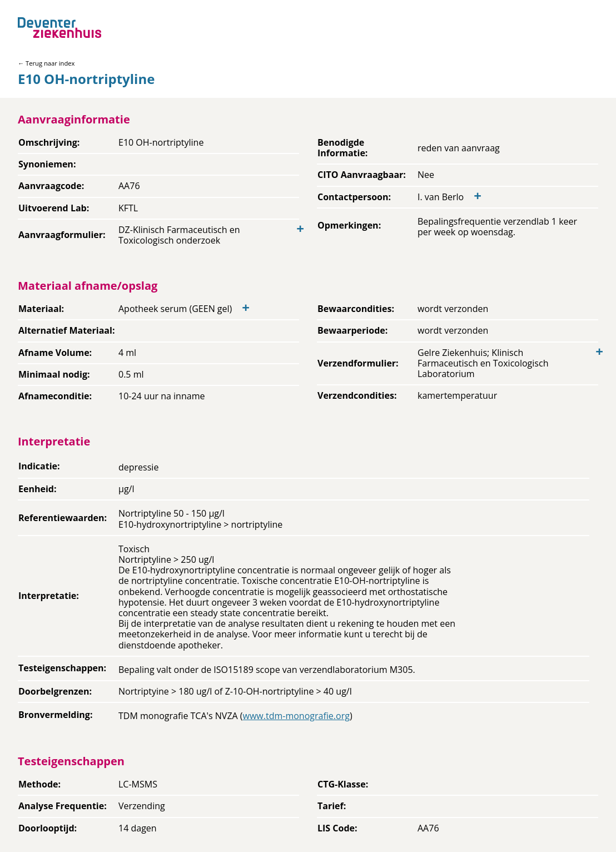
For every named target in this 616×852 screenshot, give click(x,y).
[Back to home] (59, 28)
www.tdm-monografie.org (296, 716)
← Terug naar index (46, 63)
